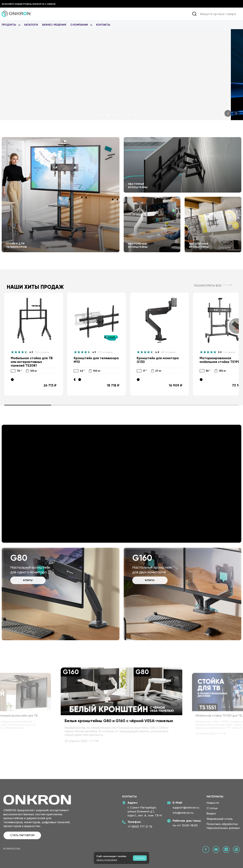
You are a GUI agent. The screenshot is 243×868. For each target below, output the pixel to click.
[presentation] (228, 113)
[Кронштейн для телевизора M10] (97, 344)
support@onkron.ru (186, 807)
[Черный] (12, 380)
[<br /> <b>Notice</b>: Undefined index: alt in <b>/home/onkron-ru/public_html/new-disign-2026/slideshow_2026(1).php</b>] (122, 75)
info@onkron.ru (183, 813)
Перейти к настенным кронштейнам (183, 165)
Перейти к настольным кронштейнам (152, 224)
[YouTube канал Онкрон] (216, 849)
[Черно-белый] (75, 380)
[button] (97, 115)
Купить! (28, 580)
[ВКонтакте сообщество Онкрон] (226, 849)
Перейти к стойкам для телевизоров (61, 195)
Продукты (9, 25)
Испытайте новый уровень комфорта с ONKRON (29, 4)
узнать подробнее (107, 860)
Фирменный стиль (220, 819)
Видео (211, 813)
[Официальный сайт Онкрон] (236, 849)
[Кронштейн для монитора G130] (159, 344)
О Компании (79, 25)
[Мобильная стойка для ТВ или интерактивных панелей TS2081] (34, 344)
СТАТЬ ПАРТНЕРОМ (22, 835)
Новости (213, 803)
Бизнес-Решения (54, 25)
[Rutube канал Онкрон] (206, 849)
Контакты (103, 25)
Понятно (140, 858)
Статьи (212, 808)
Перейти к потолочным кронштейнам (213, 224)
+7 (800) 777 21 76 (140, 826)
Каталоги (31, 25)
